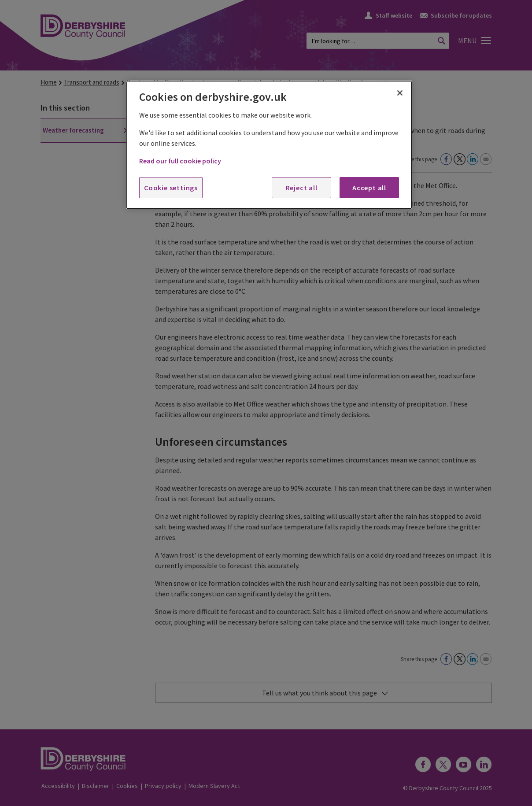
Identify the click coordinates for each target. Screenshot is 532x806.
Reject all (302, 188)
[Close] (400, 93)
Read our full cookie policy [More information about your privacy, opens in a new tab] (180, 161)
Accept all (369, 188)
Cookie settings (171, 188)
